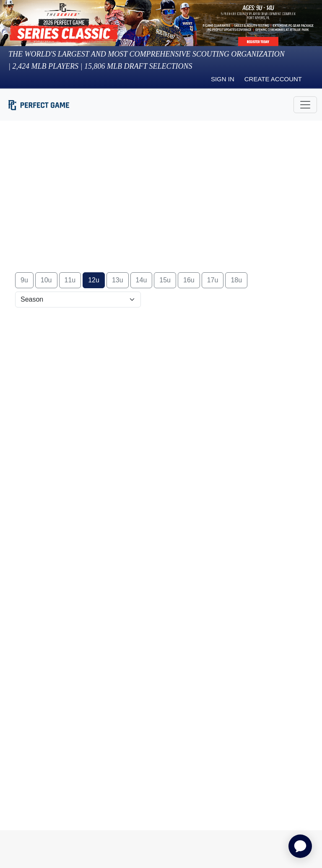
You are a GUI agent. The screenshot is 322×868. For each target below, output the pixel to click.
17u (213, 280)
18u (236, 280)
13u (118, 280)
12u (94, 280)
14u (142, 280)
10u (46, 280)
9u (24, 280)
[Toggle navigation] (305, 105)
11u (70, 280)
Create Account (273, 79)
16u (189, 280)
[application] (300, 846)
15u (165, 280)
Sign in (223, 79)
